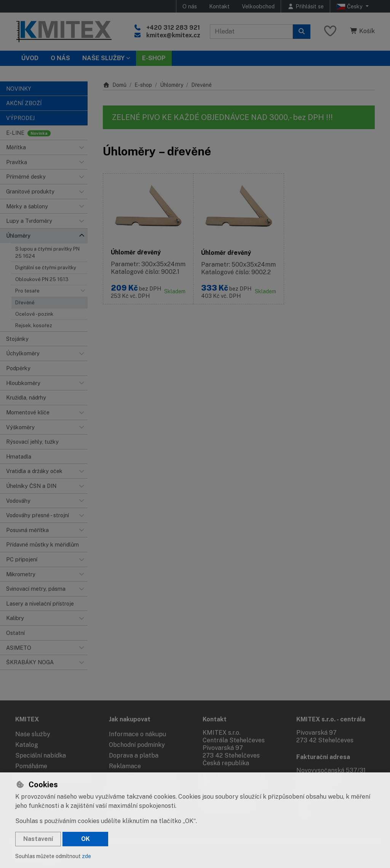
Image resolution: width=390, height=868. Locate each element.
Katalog (27, 745)
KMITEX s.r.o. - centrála (331, 719)
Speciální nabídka (41, 755)
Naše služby (33, 734)
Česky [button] (350, 6)
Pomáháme (31, 766)
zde (86, 856)
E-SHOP (154, 58)
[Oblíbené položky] (330, 31)
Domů (115, 85)
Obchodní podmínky (137, 745)
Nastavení (38, 839)
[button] (82, 147)
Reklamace (125, 766)
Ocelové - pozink (34, 314)
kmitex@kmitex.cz (173, 35)
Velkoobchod (258, 6)
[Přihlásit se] (305, 6)
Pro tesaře (27, 291)
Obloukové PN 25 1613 (42, 279)
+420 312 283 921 (173, 28)
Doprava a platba (134, 755)
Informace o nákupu (137, 734)
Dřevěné (25, 303)
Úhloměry (172, 85)
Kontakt (219, 6)
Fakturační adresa (323, 757)
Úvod (30, 58)
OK (86, 839)
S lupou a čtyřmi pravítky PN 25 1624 (47, 253)
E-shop (143, 85)
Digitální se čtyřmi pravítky (46, 268)
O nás (190, 6)
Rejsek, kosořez (34, 325)
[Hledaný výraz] (251, 32)
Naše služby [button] (103, 58)
